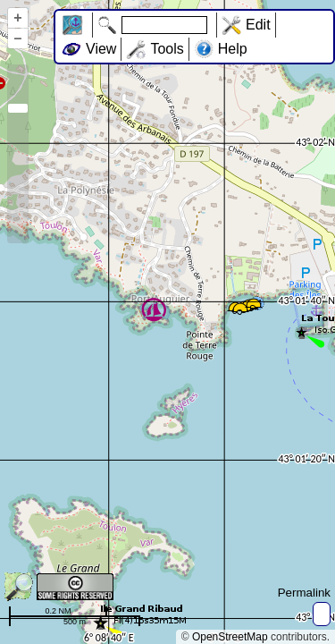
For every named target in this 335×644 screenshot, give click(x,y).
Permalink (304, 593)
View (101, 49)
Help (233, 49)
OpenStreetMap (230, 637)
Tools (167, 49)
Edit (258, 25)
